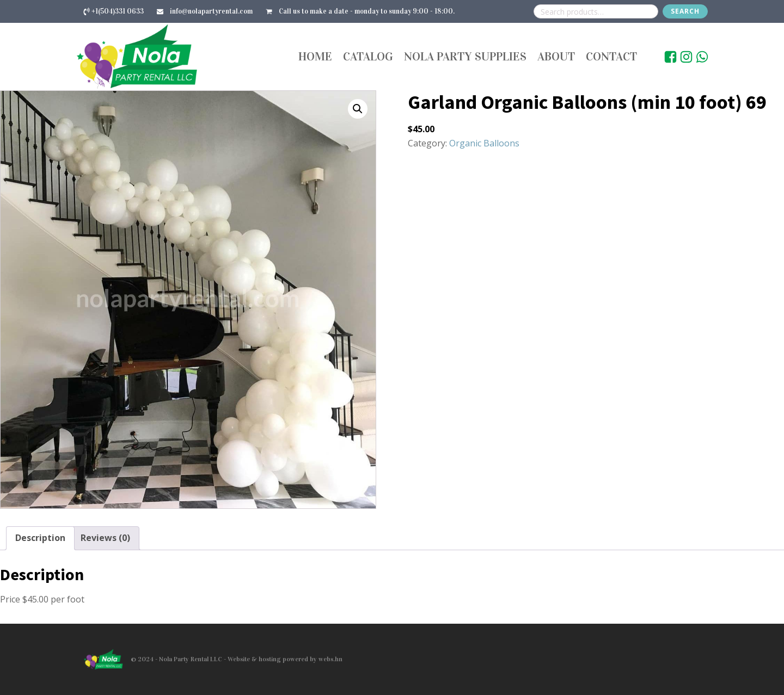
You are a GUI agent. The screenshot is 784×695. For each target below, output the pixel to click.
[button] (358, 109)
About (556, 56)
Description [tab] (40, 538)
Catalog (368, 56)
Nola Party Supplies (465, 56)
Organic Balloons (484, 143)
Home (315, 56)
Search (685, 11)
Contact (611, 56)
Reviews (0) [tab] (105, 538)
